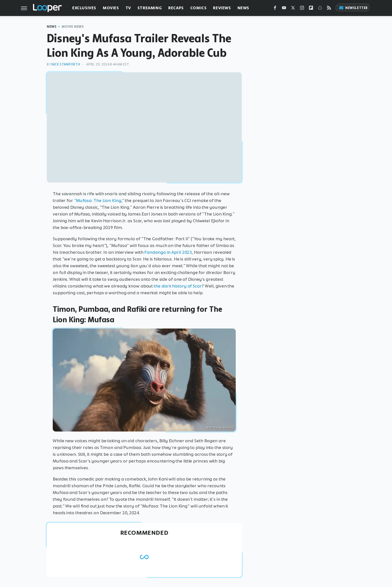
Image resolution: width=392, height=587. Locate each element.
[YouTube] (284, 9)
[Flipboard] (311, 9)
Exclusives (84, 8)
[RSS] (329, 9)
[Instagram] (302, 9)
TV (128, 8)
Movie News (73, 27)
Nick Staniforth (66, 64)
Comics (198, 8)
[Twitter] (293, 9)
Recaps (176, 8)
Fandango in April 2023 (168, 252)
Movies (111, 8)
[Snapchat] (320, 9)
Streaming (150, 8)
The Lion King (107, 200)
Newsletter (353, 8)
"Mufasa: (83, 200)
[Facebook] (275, 9)
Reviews (222, 8)
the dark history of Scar (178, 286)
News (243, 8)
